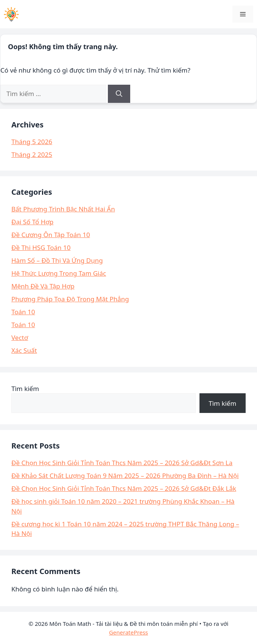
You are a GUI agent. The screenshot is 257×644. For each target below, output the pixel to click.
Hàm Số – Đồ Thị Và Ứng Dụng (57, 260)
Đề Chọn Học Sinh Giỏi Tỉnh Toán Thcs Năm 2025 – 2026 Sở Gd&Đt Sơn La (122, 463)
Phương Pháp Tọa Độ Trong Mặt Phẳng (70, 299)
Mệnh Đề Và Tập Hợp (43, 286)
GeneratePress (128, 632)
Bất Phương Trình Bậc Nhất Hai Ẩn (63, 209)
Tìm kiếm (25, 389)
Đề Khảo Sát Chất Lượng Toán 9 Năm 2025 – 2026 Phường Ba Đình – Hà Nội (125, 476)
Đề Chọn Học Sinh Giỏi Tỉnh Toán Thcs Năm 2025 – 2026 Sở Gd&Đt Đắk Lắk (124, 488)
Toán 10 (23, 312)
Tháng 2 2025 (32, 154)
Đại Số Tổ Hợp (32, 222)
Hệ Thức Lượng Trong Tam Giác (59, 273)
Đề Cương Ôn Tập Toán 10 (51, 235)
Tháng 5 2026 (32, 142)
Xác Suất (24, 350)
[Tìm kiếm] (119, 94)
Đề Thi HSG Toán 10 (41, 248)
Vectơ (20, 338)
